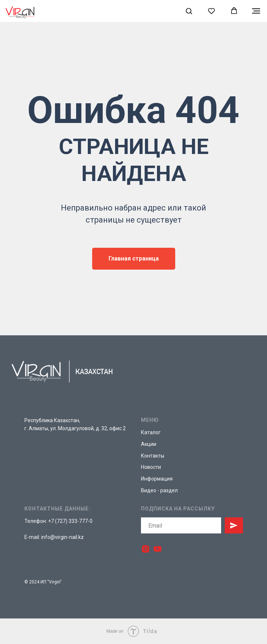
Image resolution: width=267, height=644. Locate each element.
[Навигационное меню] (256, 11)
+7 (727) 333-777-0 (70, 521)
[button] (189, 11)
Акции (149, 444)
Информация (157, 479)
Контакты (153, 456)
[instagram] (146, 549)
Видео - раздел (159, 490)
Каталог (151, 432)
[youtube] (158, 549)
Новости (151, 467)
